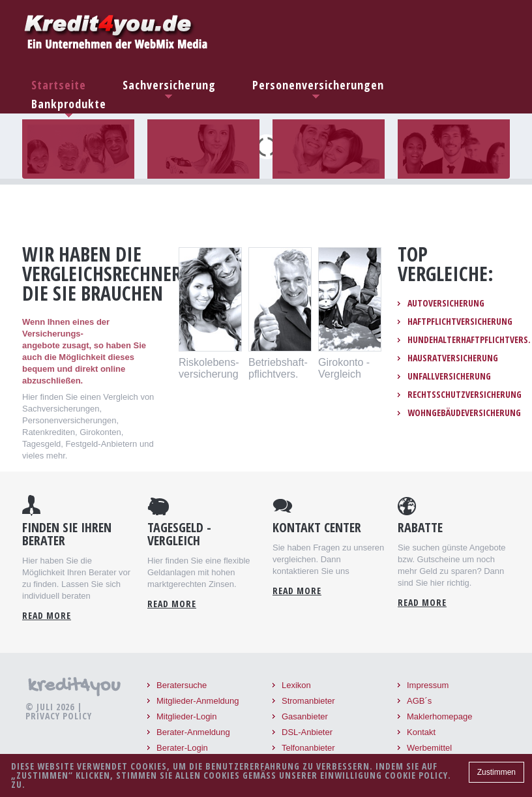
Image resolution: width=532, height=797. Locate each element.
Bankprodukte (69, 104)
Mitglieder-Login (187, 716)
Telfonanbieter (308, 748)
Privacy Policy (59, 716)
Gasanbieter (305, 716)
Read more (47, 616)
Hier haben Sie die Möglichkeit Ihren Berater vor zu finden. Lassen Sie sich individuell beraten (76, 578)
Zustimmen (496, 772)
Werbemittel (429, 748)
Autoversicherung (446, 303)
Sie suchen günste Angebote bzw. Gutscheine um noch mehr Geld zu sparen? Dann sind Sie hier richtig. (452, 565)
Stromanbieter (308, 701)
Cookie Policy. (418, 775)
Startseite (59, 85)
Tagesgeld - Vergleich (179, 534)
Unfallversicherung (449, 376)
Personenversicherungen (318, 85)
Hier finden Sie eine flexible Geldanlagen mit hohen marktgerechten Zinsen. (199, 572)
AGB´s (419, 701)
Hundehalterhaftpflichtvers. (469, 340)
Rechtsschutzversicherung (465, 395)
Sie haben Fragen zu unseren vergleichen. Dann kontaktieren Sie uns (328, 559)
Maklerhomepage (439, 716)
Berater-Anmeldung (193, 732)
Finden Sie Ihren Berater (67, 534)
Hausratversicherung (453, 358)
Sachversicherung (169, 85)
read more (172, 604)
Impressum (428, 685)
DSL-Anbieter (307, 732)
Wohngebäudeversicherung (464, 413)
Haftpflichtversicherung (460, 322)
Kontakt (421, 732)
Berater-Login (182, 748)
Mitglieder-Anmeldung (198, 701)
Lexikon (296, 685)
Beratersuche (182, 685)
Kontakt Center (317, 528)
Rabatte (420, 528)
